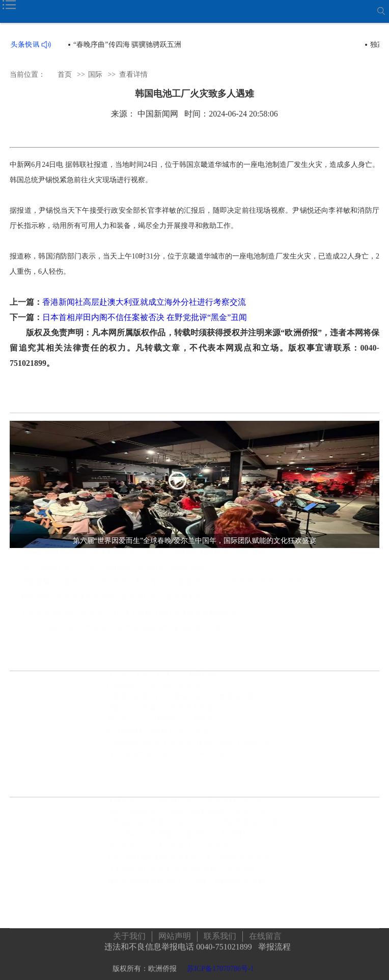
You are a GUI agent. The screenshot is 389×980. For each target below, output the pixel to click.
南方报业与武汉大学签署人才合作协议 (168, 851)
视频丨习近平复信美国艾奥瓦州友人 (164, 713)
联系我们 (220, 934)
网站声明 (175, 934)
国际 (95, 74)
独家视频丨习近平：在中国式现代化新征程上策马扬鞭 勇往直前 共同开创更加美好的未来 (162, 587)
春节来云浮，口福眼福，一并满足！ (164, 725)
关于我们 (129, 934)
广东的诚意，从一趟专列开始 (153, 690)
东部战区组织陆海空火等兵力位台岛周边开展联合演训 (192, 828)
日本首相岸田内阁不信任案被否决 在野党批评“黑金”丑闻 (145, 317)
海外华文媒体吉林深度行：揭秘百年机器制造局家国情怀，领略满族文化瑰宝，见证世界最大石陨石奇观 (194, 886)
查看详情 (133, 74)
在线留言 (265, 934)
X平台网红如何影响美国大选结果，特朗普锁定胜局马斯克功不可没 (194, 863)
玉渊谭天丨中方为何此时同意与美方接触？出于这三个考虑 (194, 804)
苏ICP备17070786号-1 (220, 967)
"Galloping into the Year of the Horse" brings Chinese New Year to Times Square (194, 748)
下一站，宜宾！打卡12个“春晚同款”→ (167, 678)
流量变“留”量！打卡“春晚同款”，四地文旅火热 (181, 701)
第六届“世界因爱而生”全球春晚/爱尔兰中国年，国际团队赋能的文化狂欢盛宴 (143, 558)
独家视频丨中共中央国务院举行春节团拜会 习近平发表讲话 (115, 603)
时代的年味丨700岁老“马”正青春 (158, 737)
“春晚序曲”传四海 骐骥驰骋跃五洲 (127, 45)
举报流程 (274, 945)
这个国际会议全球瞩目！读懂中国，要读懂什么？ (185, 839)
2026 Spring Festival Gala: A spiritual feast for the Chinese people (116, 573)
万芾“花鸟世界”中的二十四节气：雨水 (167, 759)
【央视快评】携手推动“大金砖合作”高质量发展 (181, 874)
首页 (65, 74)
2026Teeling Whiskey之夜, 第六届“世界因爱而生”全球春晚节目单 (122, 633)
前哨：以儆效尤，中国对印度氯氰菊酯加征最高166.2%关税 (194, 816)
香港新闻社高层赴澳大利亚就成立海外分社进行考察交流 (144, 302)
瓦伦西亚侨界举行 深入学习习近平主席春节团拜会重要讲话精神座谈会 (133, 618)
